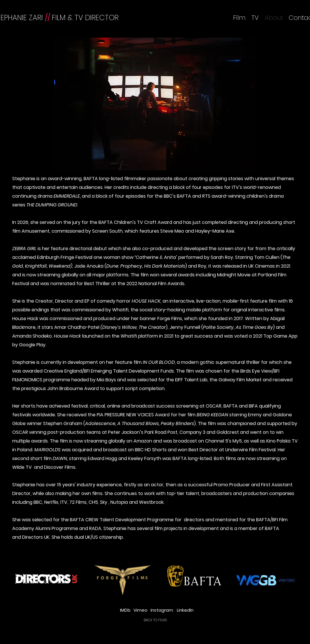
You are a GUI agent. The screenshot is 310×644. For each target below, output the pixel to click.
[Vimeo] (140, 610)
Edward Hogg (102, 458)
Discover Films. (60, 467)
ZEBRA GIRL (24, 249)
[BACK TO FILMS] (155, 620)
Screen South (107, 231)
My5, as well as (249, 441)
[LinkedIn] (185, 610)
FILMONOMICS (27, 380)
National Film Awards (161, 284)
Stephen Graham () (119, 423)
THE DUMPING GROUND (52, 205)
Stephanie (24, 179)
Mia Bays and (112, 380)
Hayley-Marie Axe (215, 231)
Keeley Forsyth (145, 458)
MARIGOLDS (47, 450)
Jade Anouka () (131, 266)
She (56, 537)
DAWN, (61, 458)
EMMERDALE (67, 196)
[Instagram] (162, 610)
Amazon (143, 441)
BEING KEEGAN (212, 415)
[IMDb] (125, 610)
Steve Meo (172, 231)
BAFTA (106, 222)
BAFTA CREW (84, 520)
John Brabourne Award (73, 388)
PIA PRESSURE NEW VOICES (125, 415)
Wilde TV (23, 467)
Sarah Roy (222, 257)
